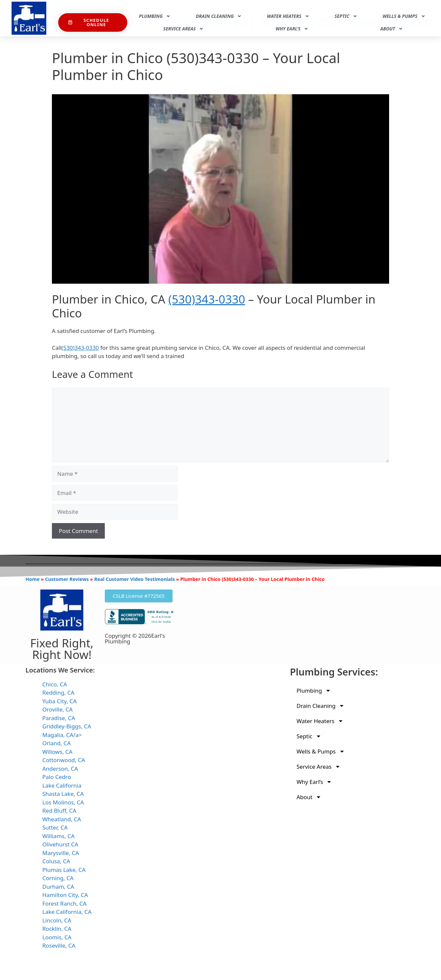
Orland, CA (57, 743)
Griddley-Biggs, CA (67, 726)
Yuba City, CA (60, 701)
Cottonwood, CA (64, 760)
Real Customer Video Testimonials (135, 579)
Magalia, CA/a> (62, 735)
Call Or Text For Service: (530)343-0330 (301, 8)
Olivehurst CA (60, 844)
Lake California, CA (67, 912)
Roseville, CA (59, 945)
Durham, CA (58, 887)
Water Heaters (288, 16)
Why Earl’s (292, 29)
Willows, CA (57, 752)
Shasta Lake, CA (63, 794)
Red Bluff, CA (59, 811)
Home (33, 579)
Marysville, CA (61, 853)
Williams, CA (59, 836)
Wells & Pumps (404, 16)
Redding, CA (58, 693)
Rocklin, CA (57, 929)
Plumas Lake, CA (64, 870)
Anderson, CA (60, 769)
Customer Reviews (67, 579)
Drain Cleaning (219, 16)
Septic (346, 16)
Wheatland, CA (62, 819)
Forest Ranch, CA (64, 903)
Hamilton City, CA (65, 895)
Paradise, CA (59, 718)
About (392, 29)
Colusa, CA (56, 861)
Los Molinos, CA (63, 802)
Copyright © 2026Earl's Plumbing (135, 638)
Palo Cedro (57, 777)
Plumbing (155, 16)
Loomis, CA (57, 937)
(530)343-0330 (207, 299)
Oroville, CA (58, 709)
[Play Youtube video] (220, 189)
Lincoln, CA (57, 920)
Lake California (62, 785)
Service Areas (183, 29)
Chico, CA (55, 684)
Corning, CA (58, 878)
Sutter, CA (55, 827)
